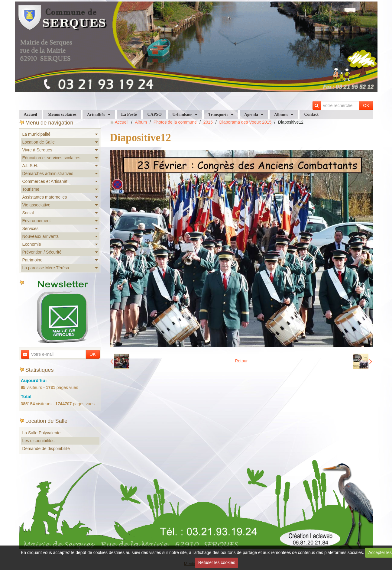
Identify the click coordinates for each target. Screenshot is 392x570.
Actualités (96, 115)
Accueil (31, 114)
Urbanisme (182, 115)
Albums (281, 115)
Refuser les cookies (217, 562)
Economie (32, 244)
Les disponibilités (39, 441)
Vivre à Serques (37, 150)
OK (366, 105)
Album (141, 122)
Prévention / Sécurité (42, 252)
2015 (208, 122)
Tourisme (31, 189)
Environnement (37, 221)
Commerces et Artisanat (45, 181)
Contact (311, 114)
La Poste (129, 114)
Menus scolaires (62, 114)
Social (28, 213)
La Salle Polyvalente (42, 433)
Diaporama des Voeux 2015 (246, 122)
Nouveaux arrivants (41, 236)
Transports (218, 115)
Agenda (251, 115)
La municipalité (36, 134)
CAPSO (154, 114)
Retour (241, 361)
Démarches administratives (48, 173)
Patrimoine (32, 260)
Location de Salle (39, 142)
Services (31, 228)
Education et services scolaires (51, 158)
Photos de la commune (175, 122)
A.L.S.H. (30, 166)
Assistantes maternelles (45, 197)
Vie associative (36, 205)
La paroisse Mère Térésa (46, 268)
